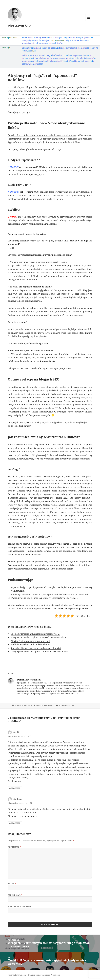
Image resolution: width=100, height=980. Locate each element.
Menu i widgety (89, 21)
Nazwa (12, 884)
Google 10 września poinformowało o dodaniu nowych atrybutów (42, 135)
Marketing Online (66, 705)
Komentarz (14, 847)
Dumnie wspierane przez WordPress (44, 975)
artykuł (25, 401)
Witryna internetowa (19, 906)
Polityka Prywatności (17, 975)
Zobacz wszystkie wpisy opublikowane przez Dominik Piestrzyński (46, 694)
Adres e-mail (15, 895)
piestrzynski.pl (20, 25)
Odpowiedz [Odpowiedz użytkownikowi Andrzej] (15, 823)
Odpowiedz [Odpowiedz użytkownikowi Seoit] (15, 788)
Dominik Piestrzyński (45, 705)
